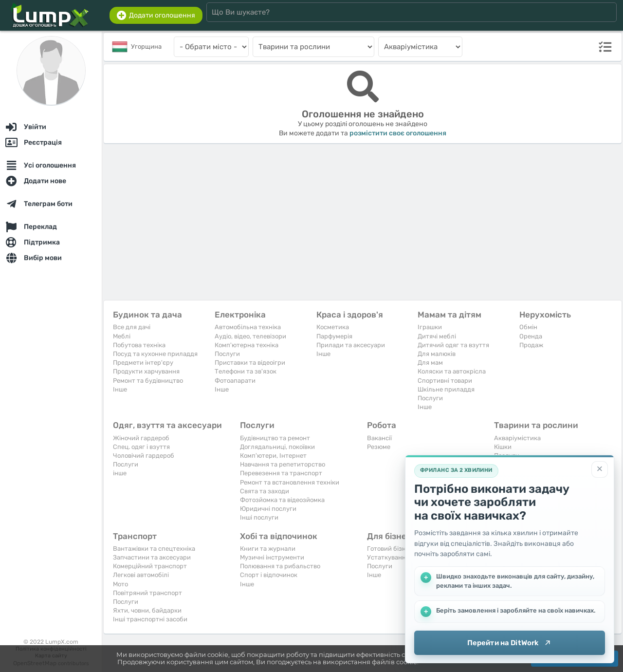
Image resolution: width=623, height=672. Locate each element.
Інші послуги (259, 517)
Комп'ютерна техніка (247, 345)
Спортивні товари (445, 381)
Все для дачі (132, 327)
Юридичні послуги (268, 509)
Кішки (503, 447)
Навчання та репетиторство (283, 464)
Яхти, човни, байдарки (147, 610)
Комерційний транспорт (150, 566)
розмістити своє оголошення (398, 133)
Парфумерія (334, 336)
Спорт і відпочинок (269, 575)
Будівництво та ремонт (275, 438)
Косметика (333, 327)
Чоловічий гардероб (144, 456)
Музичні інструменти (272, 557)
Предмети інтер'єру (143, 363)
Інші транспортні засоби (150, 619)
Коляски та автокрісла (452, 371)
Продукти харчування (146, 371)
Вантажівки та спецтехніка (154, 549)
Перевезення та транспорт (281, 473)
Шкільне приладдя (446, 389)
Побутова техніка (139, 345)
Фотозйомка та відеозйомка (282, 500)
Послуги (227, 354)
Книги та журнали (268, 549)
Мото (120, 584)
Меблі (122, 336)
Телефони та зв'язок (246, 371)
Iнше (120, 389)
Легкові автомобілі (141, 575)
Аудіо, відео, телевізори (250, 336)
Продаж (531, 345)
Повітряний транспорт (147, 593)
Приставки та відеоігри (250, 363)
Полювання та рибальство (280, 566)
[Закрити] (600, 469)
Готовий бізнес (390, 549)
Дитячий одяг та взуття (453, 345)
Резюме (379, 447)
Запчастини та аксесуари (152, 557)
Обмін (528, 327)
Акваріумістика (517, 438)
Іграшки (430, 327)
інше (120, 473)
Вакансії (379, 438)
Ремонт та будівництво (148, 381)
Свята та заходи (265, 491)
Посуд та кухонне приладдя (155, 354)
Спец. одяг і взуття (141, 447)
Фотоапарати (235, 381)
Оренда (531, 336)
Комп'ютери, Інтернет (273, 456)
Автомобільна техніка (248, 327)
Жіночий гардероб (141, 438)
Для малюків (437, 354)
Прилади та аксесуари (351, 345)
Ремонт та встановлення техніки (290, 482)
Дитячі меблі (437, 336)
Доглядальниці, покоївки (277, 447)
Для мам (430, 363)
